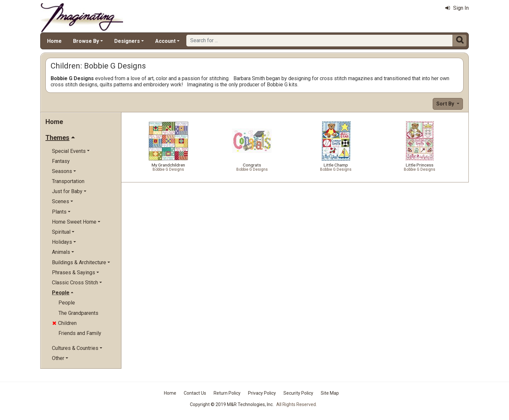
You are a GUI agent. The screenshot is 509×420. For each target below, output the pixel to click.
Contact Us (195, 393)
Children (64, 323)
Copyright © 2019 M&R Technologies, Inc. (232, 404)
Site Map (330, 393)
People (67, 303)
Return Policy (227, 393)
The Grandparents (78, 313)
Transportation (68, 181)
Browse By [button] (86, 41)
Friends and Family (80, 333)
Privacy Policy (262, 393)
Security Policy (298, 393)
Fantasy (61, 161)
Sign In (457, 8)
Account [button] (165, 41)
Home (54, 41)
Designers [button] (127, 41)
